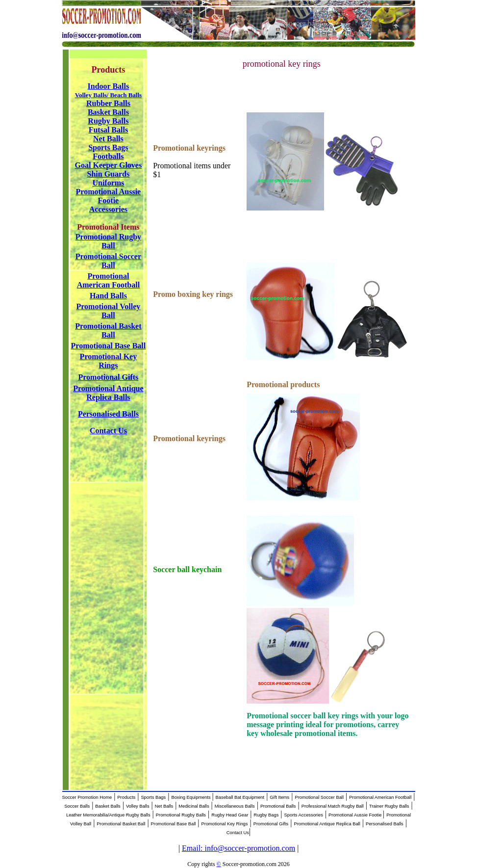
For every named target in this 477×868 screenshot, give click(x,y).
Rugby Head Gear (230, 815)
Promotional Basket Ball (121, 824)
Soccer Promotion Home (87, 797)
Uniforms (108, 183)
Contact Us (238, 833)
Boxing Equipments (191, 797)
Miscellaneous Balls (235, 806)
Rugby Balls (108, 121)
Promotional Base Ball (174, 824)
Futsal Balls (108, 130)
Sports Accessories (304, 815)
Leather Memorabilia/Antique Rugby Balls (108, 815)
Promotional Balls (278, 806)
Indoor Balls (109, 86)
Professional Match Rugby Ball (333, 806)
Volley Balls (138, 806)
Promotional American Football (380, 797)
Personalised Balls (385, 824)
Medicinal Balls (194, 806)
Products (126, 797)
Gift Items (279, 797)
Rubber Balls (108, 103)
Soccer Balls (77, 806)
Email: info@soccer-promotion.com (238, 848)
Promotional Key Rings (225, 824)
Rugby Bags (266, 815)
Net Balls (108, 139)
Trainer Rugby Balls (389, 806)
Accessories (108, 209)
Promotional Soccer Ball (319, 797)
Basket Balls (108, 112)
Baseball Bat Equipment (240, 797)
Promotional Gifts (271, 824)
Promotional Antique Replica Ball (327, 824)
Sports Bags (108, 147)
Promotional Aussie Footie (356, 815)
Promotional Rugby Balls (181, 815)
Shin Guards (109, 174)
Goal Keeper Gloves (109, 165)
